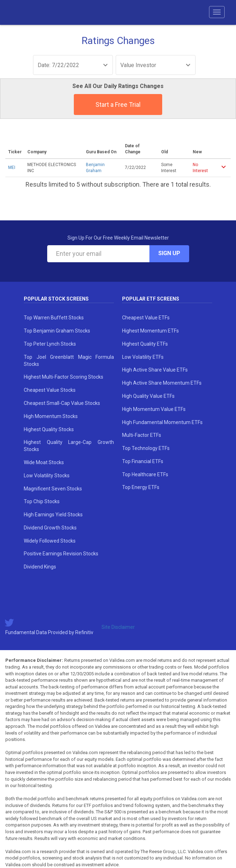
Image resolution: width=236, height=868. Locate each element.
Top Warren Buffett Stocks (54, 318)
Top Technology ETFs (146, 448)
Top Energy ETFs (141, 487)
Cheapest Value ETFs (146, 318)
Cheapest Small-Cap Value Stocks (62, 403)
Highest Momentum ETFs (150, 331)
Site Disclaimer (118, 627)
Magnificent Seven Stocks (53, 489)
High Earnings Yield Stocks (53, 515)
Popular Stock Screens (56, 299)
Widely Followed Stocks (50, 541)
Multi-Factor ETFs (142, 435)
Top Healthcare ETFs (145, 474)
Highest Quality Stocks (49, 429)
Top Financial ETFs (143, 461)
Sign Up (169, 253)
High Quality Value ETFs (148, 396)
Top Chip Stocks (42, 501)
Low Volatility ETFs (143, 357)
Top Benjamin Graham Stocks (57, 331)
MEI (12, 167)
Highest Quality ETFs (145, 344)
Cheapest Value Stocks (50, 390)
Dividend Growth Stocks (50, 528)
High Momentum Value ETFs (154, 409)
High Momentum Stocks (51, 416)
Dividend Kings (40, 567)
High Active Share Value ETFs (155, 370)
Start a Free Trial (118, 105)
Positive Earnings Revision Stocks (61, 554)
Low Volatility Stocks (47, 476)
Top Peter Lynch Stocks (50, 344)
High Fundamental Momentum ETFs (162, 422)
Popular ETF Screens (151, 299)
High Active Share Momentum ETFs (162, 383)
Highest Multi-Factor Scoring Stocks (64, 377)
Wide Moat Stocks (44, 462)
